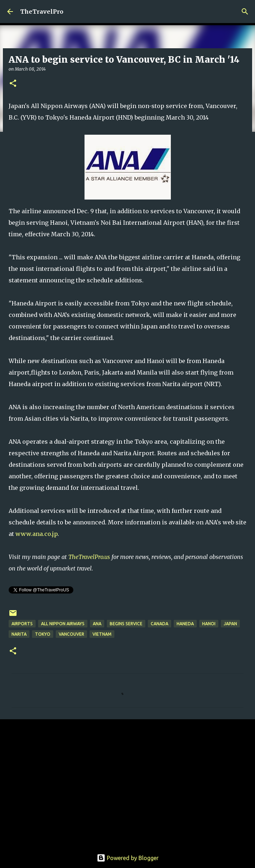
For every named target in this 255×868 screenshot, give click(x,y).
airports (22, 624)
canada (160, 624)
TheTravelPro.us (89, 557)
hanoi (209, 624)
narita (19, 634)
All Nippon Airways (63, 624)
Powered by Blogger (128, 858)
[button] (13, 84)
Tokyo (43, 634)
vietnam (102, 634)
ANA (97, 624)
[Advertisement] (127, 780)
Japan (230, 624)
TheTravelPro (42, 12)
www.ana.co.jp (37, 534)
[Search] (245, 12)
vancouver (71, 634)
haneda (185, 624)
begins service (126, 624)
